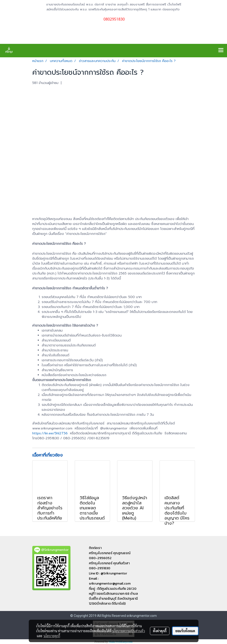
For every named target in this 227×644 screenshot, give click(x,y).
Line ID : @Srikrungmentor (108, 573)
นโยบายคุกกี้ (52, 636)
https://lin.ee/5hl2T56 (50, 433)
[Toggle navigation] (221, 50)
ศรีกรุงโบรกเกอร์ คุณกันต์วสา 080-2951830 (109, 566)
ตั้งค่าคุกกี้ (160, 631)
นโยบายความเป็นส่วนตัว (129, 631)
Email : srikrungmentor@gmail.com (110, 581)
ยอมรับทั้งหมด (185, 631)
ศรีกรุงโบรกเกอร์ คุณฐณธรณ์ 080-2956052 (110, 556)
